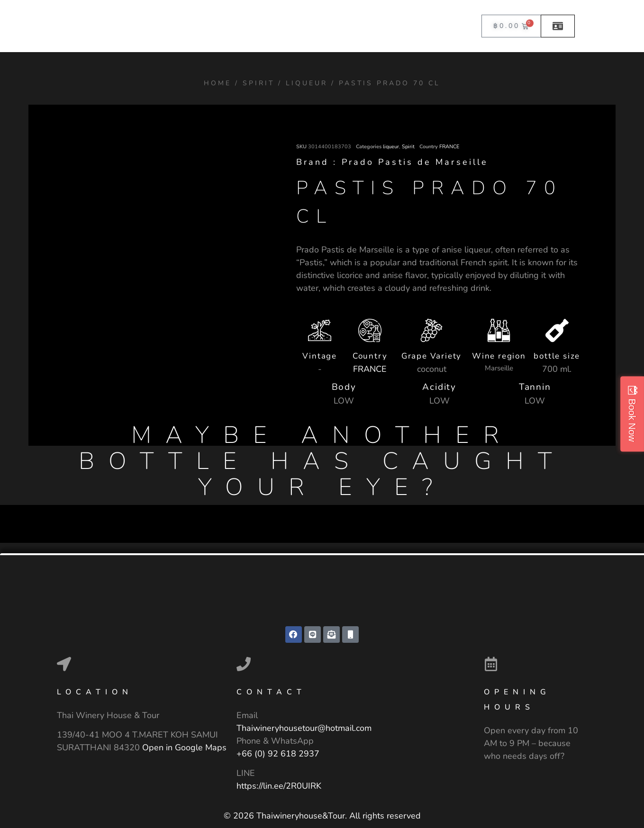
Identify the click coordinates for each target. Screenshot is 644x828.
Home (218, 83)
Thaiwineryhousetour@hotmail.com (304, 729)
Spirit (259, 83)
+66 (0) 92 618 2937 (278, 754)
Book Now (632, 420)
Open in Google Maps (184, 748)
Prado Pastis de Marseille (415, 162)
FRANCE (449, 147)
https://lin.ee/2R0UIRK (279, 786)
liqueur (307, 83)
